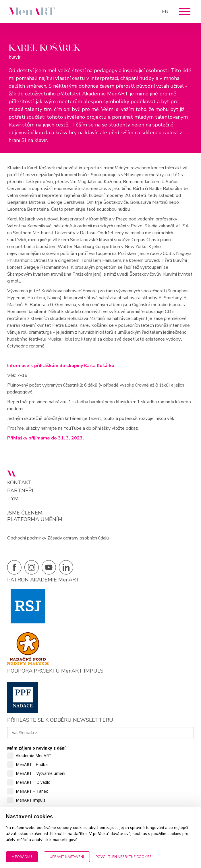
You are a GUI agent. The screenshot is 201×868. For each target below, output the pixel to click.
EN (165, 11)
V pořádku (22, 857)
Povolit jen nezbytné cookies (123, 857)
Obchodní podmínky (27, 538)
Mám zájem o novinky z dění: (37, 748)
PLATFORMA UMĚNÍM (35, 519)
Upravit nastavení (67, 857)
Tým (13, 499)
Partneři (20, 491)
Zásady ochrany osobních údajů (78, 538)
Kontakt (19, 483)
